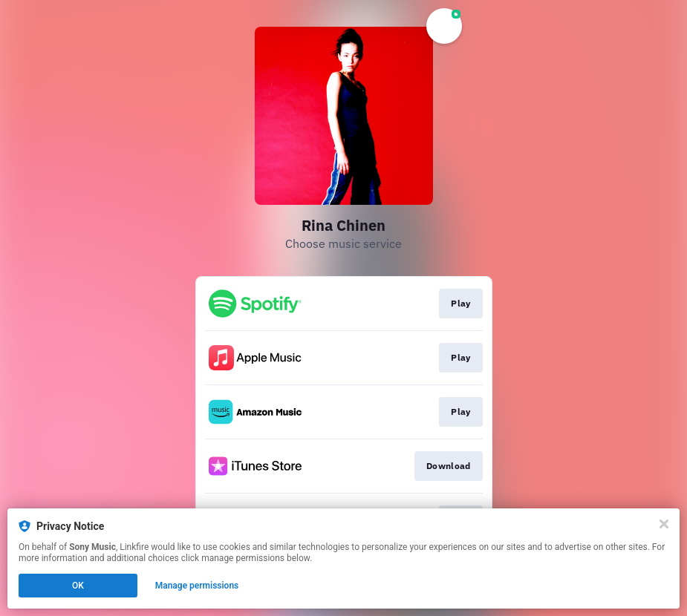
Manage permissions (197, 586)
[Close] (664, 524)
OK (78, 586)
